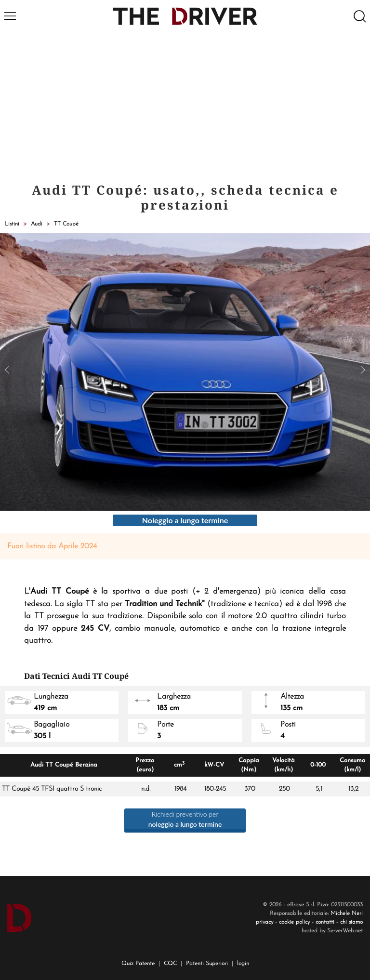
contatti (325, 922)
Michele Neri (347, 914)
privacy (264, 922)
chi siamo (351, 922)
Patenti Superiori (207, 964)
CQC (170, 964)
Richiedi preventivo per (185, 819)
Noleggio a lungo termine (185, 520)
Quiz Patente (138, 964)
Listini (12, 224)
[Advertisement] (185, 106)
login (243, 964)
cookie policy (294, 922)
